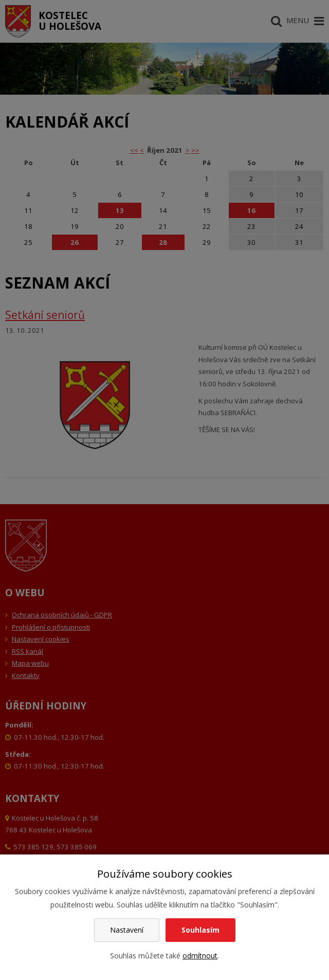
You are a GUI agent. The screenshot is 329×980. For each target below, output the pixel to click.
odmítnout (200, 956)
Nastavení (127, 930)
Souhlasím (200, 930)
